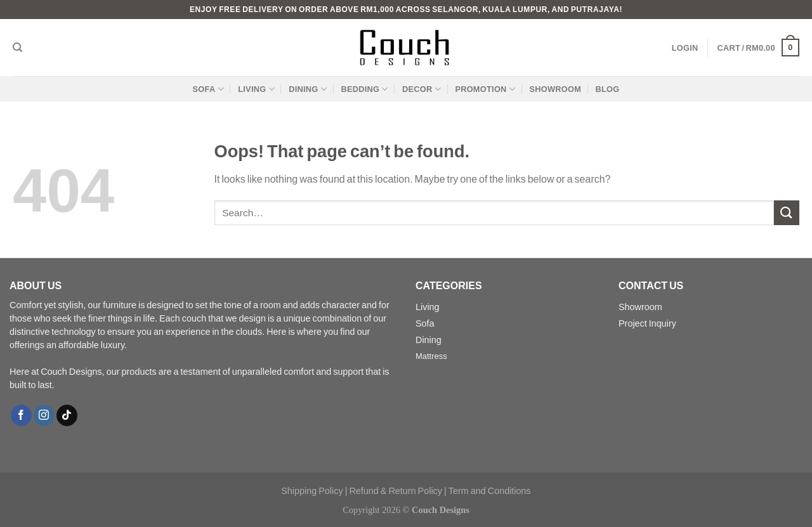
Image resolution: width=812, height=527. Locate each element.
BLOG (607, 89)
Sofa (425, 323)
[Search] (17, 48)
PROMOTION (485, 89)
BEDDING (364, 89)
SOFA (208, 89)
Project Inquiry (647, 323)
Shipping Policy (312, 491)
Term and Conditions (490, 491)
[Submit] (787, 213)
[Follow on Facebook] (21, 415)
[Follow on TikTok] (67, 415)
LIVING (256, 89)
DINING (308, 89)
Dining (429, 340)
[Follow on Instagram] (44, 415)
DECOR (422, 89)
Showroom (640, 307)
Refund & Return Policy (396, 491)
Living (428, 307)
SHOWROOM (555, 89)
